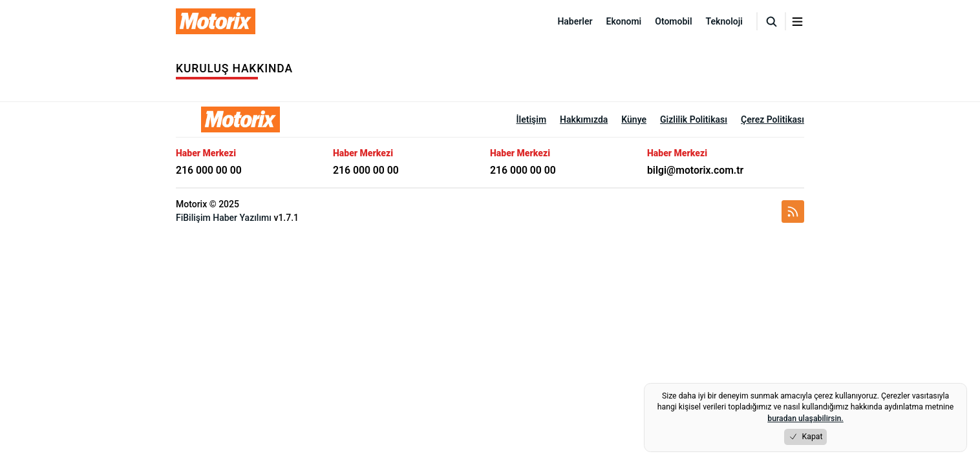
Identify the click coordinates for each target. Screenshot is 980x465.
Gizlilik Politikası (694, 119)
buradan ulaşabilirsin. (805, 418)
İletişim (532, 119)
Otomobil (673, 21)
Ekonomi (624, 21)
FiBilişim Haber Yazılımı (224, 218)
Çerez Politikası (772, 119)
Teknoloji (724, 21)
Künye (634, 119)
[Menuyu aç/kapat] (797, 22)
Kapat (806, 437)
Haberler (575, 21)
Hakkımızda (584, 119)
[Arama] (771, 21)
